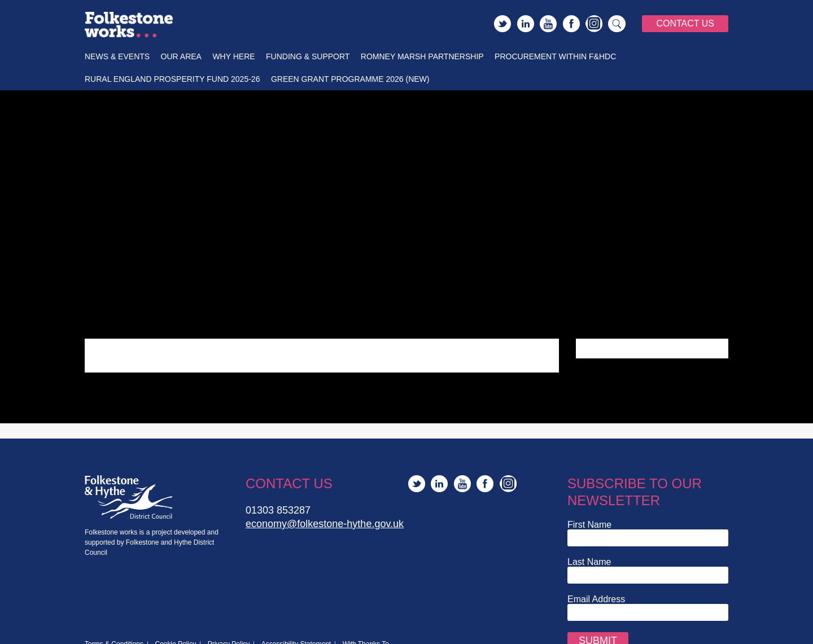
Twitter (502, 24)
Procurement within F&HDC (555, 56)
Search (617, 24)
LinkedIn (526, 24)
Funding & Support (308, 56)
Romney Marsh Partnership (422, 56)
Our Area (181, 56)
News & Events (117, 56)
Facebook (571, 24)
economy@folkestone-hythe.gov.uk (325, 524)
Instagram (594, 24)
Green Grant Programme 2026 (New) (350, 79)
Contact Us (685, 23)
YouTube (548, 24)
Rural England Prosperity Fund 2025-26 (172, 79)
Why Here (233, 56)
